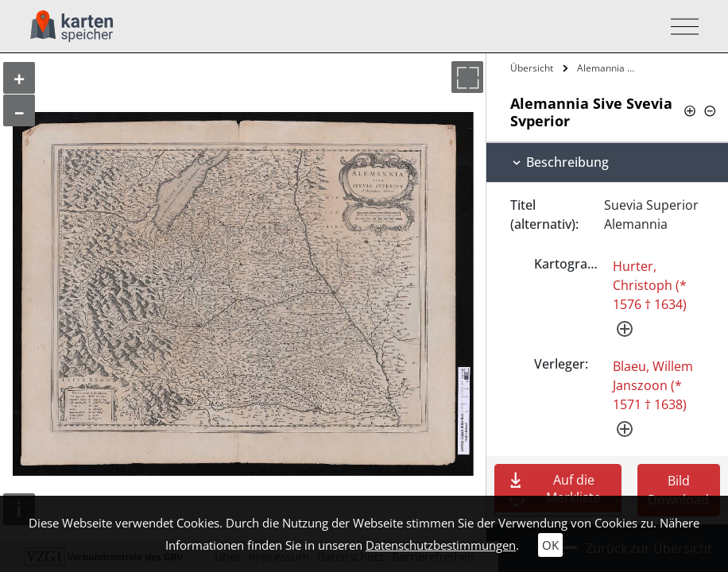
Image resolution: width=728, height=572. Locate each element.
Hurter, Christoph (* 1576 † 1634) (650, 285)
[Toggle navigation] (680, 27)
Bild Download (678, 490)
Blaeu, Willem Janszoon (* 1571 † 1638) (653, 385)
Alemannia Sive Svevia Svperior (608, 68)
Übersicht (532, 68)
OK (550, 545)
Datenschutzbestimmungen (441, 545)
